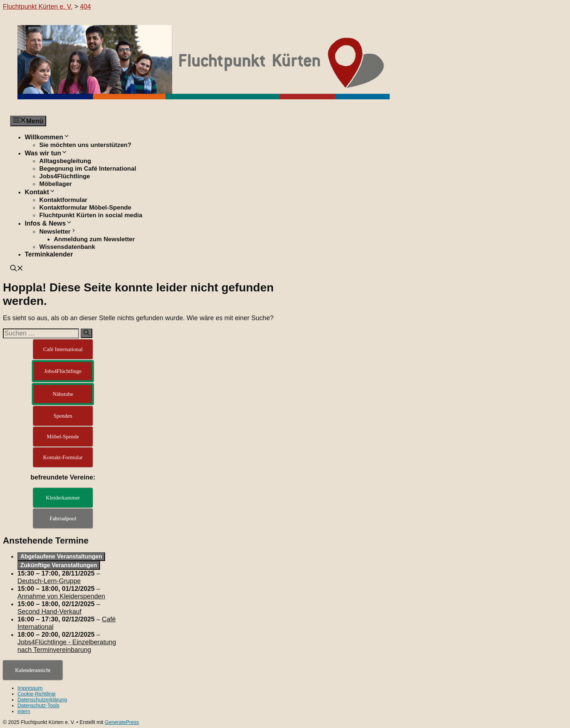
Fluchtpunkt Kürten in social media (91, 215)
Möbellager (56, 184)
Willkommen (47, 137)
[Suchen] (87, 333)
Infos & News (49, 223)
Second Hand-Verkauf (49, 612)
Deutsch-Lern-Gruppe (49, 581)
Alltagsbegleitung (65, 161)
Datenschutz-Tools (38, 705)
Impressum (30, 688)
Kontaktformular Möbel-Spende (85, 208)
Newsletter (58, 232)
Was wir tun (46, 153)
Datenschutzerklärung (42, 700)
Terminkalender (49, 254)
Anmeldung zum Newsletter (94, 239)
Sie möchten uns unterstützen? (85, 145)
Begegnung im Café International (88, 169)
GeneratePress (122, 722)
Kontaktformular (63, 200)
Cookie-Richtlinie (37, 694)
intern (24, 711)
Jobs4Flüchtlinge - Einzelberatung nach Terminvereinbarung (67, 646)
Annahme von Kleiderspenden (61, 596)
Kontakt (40, 192)
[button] (17, 269)
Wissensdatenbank (67, 247)
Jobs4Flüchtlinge (65, 176)
